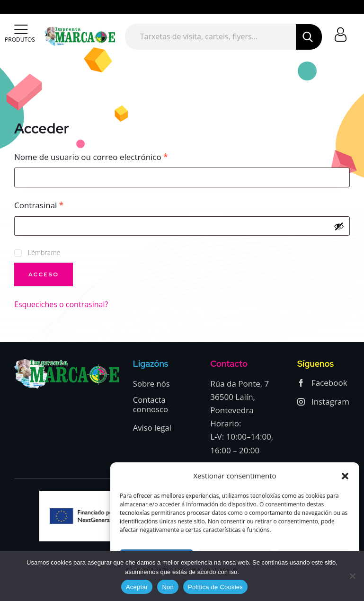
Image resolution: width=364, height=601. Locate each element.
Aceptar (137, 587)
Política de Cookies (215, 587)
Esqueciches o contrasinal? (61, 304)
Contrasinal (60, 205)
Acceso (44, 274)
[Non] (352, 576)
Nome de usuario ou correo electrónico (112, 157)
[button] (345, 476)
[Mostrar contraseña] (339, 226)
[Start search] (309, 37)
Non (168, 587)
